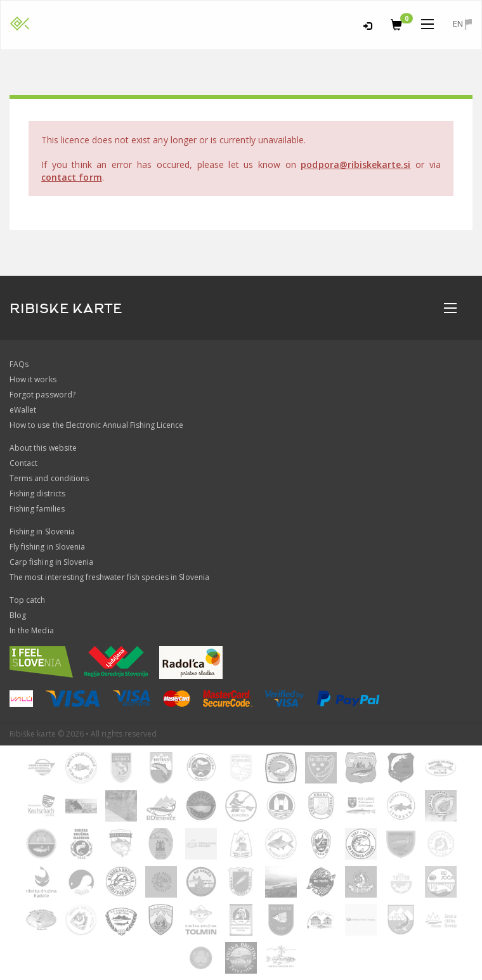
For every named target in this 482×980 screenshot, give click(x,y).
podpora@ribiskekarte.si (355, 164)
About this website (43, 448)
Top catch (27, 600)
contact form (72, 177)
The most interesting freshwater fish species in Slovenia (109, 577)
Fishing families (37, 509)
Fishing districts (37, 493)
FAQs (19, 364)
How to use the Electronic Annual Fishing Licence (96, 425)
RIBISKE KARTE (66, 309)
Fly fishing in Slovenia (47, 547)
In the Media (32, 630)
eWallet (23, 410)
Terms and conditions (49, 478)
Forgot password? (42, 395)
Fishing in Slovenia (42, 532)
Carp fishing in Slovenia (51, 562)
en (462, 24)
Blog (18, 615)
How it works (33, 379)
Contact (23, 463)
